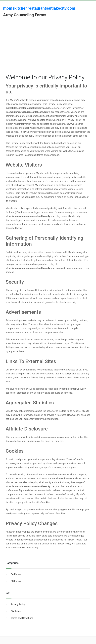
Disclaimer (16, 611)
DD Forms (16, 581)
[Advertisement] (50, 50)
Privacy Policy (18, 604)
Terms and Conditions (22, 618)
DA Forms (16, 574)
